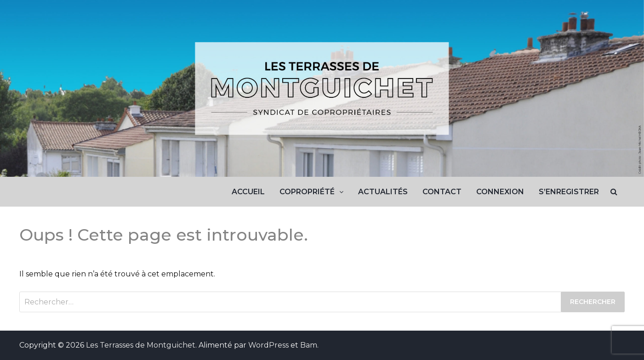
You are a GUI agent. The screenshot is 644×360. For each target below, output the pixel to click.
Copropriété (307, 192)
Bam (309, 345)
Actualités (383, 192)
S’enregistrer (569, 192)
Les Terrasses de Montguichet (141, 345)
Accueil (248, 192)
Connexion (500, 192)
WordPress (268, 345)
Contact (442, 192)
